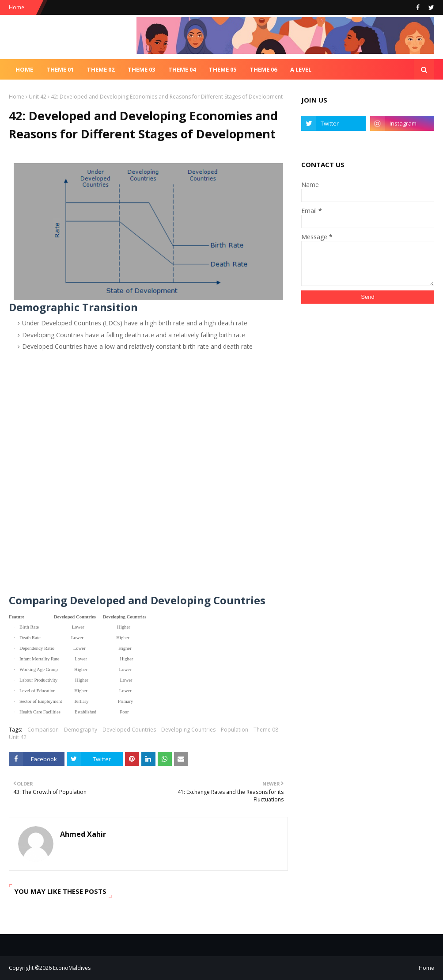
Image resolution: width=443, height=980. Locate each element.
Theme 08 (266, 730)
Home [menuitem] (24, 69)
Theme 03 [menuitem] (141, 69)
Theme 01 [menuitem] (60, 69)
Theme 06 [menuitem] (263, 69)
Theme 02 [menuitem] (101, 69)
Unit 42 (38, 97)
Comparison (43, 730)
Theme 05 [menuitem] (223, 69)
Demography (81, 730)
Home (17, 7)
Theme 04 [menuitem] (182, 69)
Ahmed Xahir (83, 834)
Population (235, 730)
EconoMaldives (72, 968)
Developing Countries (188, 730)
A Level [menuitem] (301, 69)
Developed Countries (129, 730)
